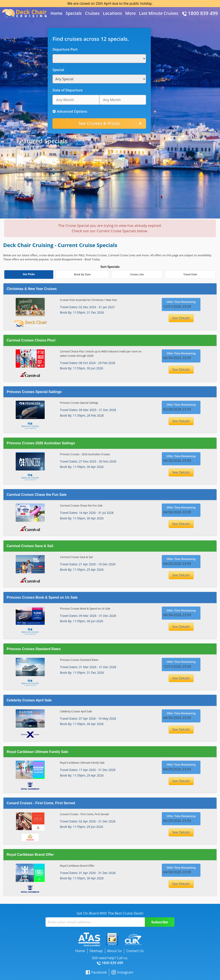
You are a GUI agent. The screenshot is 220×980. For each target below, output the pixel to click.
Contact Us (135, 951)
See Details (181, 318)
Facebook (96, 972)
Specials (74, 13)
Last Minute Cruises (159, 13)
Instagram (122, 972)
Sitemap (96, 951)
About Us (114, 951)
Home (57, 13)
